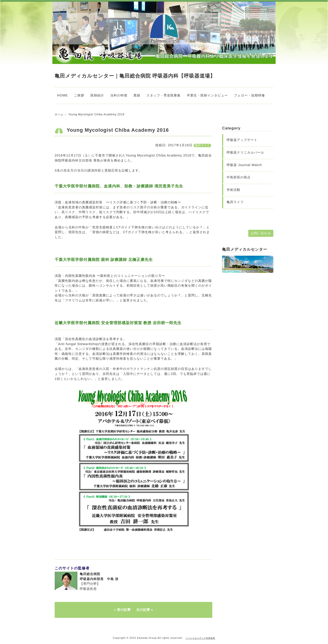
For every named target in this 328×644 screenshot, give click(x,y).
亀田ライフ (202, 145)
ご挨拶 (79, 95)
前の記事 (124, 610)
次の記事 (143, 610)
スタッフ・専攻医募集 (164, 95)
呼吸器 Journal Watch (244, 165)
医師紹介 (97, 95)
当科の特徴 (119, 95)
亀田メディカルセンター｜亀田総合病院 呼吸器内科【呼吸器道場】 (135, 76)
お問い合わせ (261, 233)
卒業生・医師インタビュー (207, 95)
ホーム (59, 114)
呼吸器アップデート (242, 140)
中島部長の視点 (239, 177)
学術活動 (233, 190)
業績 (137, 95)
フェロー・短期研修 (249, 95)
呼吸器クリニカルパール (245, 152)
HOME (63, 95)
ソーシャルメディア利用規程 (200, 638)
